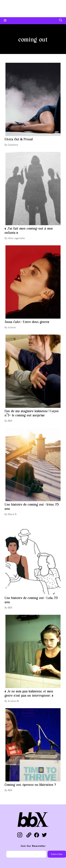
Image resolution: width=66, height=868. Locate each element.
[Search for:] (61, 21)
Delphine (13, 145)
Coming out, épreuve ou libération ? (30, 785)
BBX (10, 421)
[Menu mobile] (5, 21)
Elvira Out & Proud (19, 139)
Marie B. (12, 514)
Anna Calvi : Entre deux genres (27, 322)
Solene (12, 327)
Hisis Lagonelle (16, 238)
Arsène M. (14, 701)
